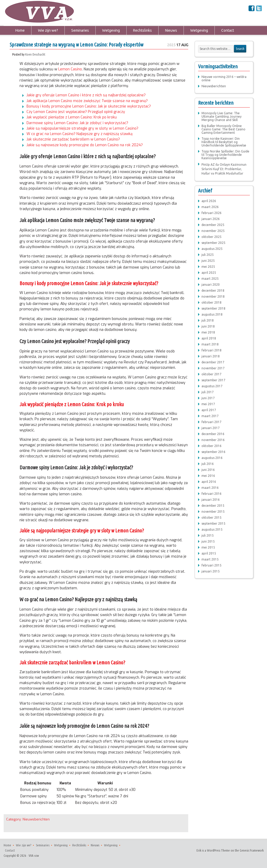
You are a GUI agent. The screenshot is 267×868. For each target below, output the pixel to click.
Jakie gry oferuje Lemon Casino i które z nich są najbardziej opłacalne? (86, 95)
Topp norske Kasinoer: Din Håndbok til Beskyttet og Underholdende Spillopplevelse (224, 142)
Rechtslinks (142, 30)
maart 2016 (210, 488)
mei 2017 (208, 404)
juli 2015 (208, 535)
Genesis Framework (252, 850)
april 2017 (209, 410)
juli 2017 (208, 392)
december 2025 (213, 225)
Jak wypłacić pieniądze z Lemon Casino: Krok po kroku (72, 117)
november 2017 (213, 368)
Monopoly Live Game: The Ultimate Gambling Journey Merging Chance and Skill (222, 116)
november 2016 (213, 440)
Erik (199, 850)
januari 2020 (211, 285)
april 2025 (209, 273)
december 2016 (213, 434)
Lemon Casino (70, 69)
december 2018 (213, 291)
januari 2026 (211, 219)
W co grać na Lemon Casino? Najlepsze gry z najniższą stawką (80, 134)
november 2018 (213, 296)
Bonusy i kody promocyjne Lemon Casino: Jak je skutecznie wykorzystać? (89, 106)
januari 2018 (211, 356)
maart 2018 (210, 344)
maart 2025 (210, 279)
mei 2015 (208, 547)
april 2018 (209, 338)
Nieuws (171, 30)
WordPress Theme (218, 850)
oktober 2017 (211, 374)
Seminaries (80, 30)
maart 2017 (210, 416)
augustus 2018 (212, 314)
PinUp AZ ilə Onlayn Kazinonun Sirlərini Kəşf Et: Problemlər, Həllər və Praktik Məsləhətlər (224, 169)
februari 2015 (211, 565)
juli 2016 (208, 464)
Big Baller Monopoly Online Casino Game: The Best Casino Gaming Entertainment (223, 129)
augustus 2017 (212, 386)
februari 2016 (211, 494)
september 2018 (213, 308)
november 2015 (213, 512)
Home (20, 30)
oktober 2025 (211, 237)
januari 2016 (211, 500)
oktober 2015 (211, 518)
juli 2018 (208, 320)
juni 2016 (208, 470)
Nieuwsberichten (36, 819)
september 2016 (213, 452)
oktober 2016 (211, 446)
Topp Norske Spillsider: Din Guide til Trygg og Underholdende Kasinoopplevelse (225, 155)
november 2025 (213, 231)
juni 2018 (208, 326)
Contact (228, 30)
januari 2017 (211, 428)
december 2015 (213, 506)
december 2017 (213, 362)
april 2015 (209, 553)
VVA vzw (20, 13)
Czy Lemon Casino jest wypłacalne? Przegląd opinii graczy (76, 112)
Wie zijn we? (48, 30)
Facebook (252, 8)
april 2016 (209, 482)
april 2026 (209, 201)
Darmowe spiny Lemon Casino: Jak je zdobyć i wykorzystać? (77, 123)
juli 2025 (208, 255)
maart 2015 (210, 559)
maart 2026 (210, 207)
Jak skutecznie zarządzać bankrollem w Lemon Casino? (73, 139)
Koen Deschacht (35, 54)
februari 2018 (211, 350)
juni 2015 (208, 541)
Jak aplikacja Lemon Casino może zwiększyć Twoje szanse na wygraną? (87, 101)
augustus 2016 (212, 458)
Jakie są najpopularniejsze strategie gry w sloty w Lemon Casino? (82, 128)
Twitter (259, 8)
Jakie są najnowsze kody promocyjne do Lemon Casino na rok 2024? (85, 145)
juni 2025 (208, 261)
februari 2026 (211, 213)
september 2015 (213, 523)
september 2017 (213, 380)
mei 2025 (208, 267)
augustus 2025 (212, 249)
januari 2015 (211, 571)
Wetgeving (111, 30)
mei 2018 (208, 332)
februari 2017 (211, 422)
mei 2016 (208, 476)
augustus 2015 (212, 529)
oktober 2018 (211, 302)
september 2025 (213, 243)
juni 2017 (208, 398)
